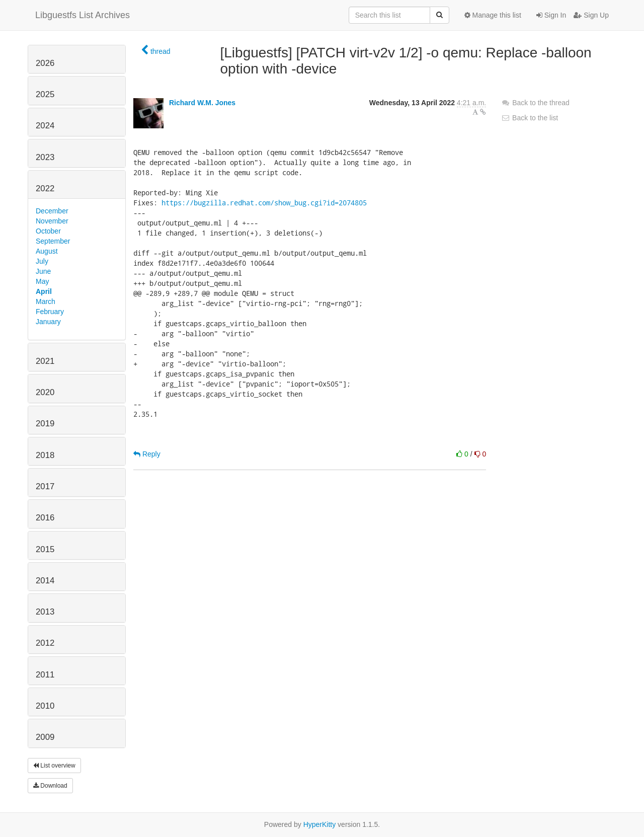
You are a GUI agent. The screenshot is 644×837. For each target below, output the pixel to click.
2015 (45, 549)
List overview (54, 766)
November (52, 221)
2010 (45, 706)
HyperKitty (320, 824)
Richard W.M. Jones (202, 103)
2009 (45, 737)
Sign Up (591, 15)
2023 (45, 157)
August (47, 251)
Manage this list (493, 15)
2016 (45, 518)
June (43, 271)
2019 (45, 424)
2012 (45, 643)
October (48, 231)
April (44, 291)
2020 (45, 392)
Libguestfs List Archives (83, 15)
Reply (147, 454)
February (50, 312)
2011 (45, 675)
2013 (45, 612)
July (42, 261)
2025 (45, 94)
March (46, 301)
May (42, 281)
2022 (45, 188)
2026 (45, 63)
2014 (45, 581)
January (48, 322)
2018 (45, 455)
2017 (45, 486)
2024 (45, 126)
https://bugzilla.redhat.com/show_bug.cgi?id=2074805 (264, 203)
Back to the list (530, 118)
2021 (45, 361)
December (52, 211)
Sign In (551, 15)
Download (50, 786)
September (53, 241)
